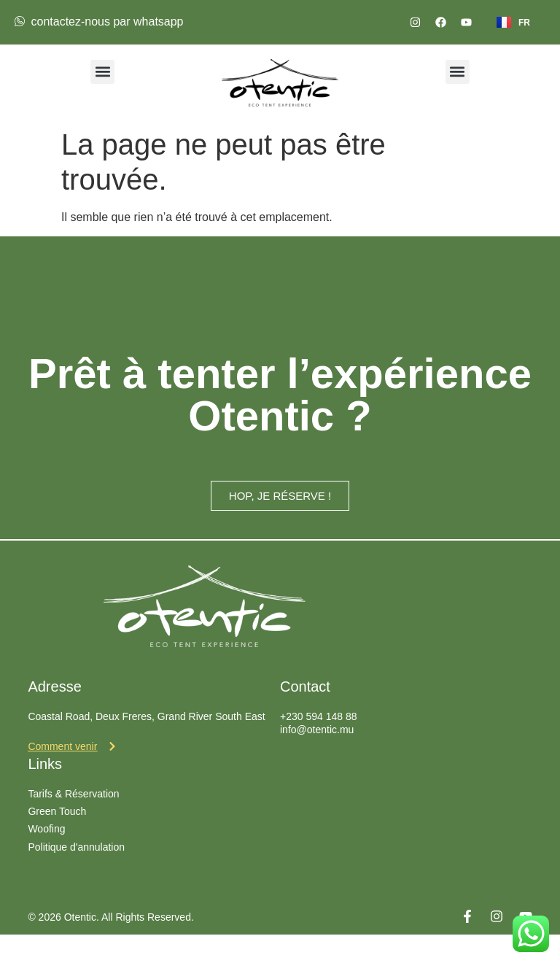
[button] (102, 72)
